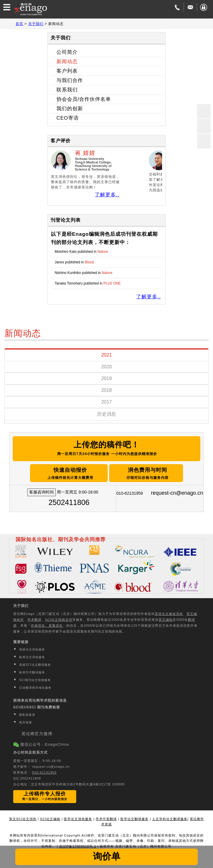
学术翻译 (34, 618)
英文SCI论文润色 (23, 817)
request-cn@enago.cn (177, 491)
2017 (106, 402)
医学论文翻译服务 (134, 817)
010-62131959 (44, 771)
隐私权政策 (27, 713)
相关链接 (26, 721)
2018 (106, 390)
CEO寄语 (68, 118)
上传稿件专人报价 (45, 794)
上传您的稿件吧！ (106, 448)
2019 (106, 378)
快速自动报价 (63, 472)
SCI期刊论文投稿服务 (35, 679)
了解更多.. (107, 195)
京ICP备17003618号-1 (78, 845)
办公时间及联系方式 (30, 751)
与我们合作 (70, 80)
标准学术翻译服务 (32, 671)
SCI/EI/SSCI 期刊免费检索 (37, 706)
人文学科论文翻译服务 (170, 817)
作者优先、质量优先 (47, 624)
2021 (106, 355)
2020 (106, 367)
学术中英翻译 (106, 817)
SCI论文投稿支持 (59, 618)
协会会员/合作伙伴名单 (84, 99)
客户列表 (67, 71)
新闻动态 (67, 62)
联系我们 (67, 90)
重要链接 (21, 640)
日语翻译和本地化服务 (35, 686)
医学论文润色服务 (78, 817)
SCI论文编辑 (50, 817)
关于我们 (21, 604)
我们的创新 (70, 109)
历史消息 (106, 414)
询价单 (107, 856)
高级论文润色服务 (32, 648)
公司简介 (67, 52)
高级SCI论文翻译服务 (35, 663)
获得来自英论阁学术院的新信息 (40, 699)
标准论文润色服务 (32, 656)
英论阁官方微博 (37, 732)
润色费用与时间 (157, 472)
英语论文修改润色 (169, 612)
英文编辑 (166, 618)
